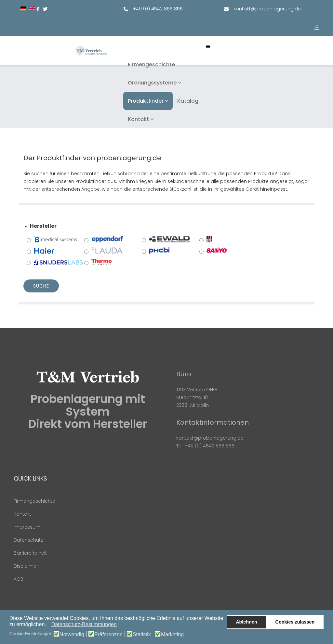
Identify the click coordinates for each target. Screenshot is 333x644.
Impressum (27, 527)
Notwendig (72, 635)
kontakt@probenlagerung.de (267, 9)
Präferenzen (108, 635)
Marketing (172, 635)
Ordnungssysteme (152, 83)
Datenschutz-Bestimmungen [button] (84, 624)
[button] (48, 625)
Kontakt (138, 119)
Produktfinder (146, 101)
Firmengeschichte (151, 64)
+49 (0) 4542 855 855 (158, 9)
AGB (19, 579)
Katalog (188, 101)
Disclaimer (26, 566)
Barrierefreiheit (30, 553)
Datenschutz (28, 540)
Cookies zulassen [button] (295, 622)
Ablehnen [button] (246, 622)
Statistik (142, 635)
